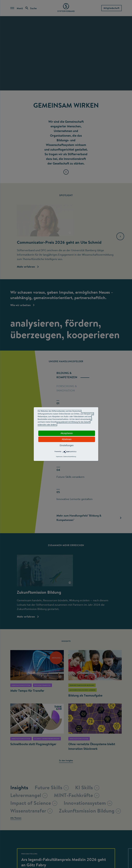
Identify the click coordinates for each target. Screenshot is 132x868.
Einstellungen (67, 445)
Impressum (59, 457)
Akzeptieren (67, 433)
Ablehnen (67, 439)
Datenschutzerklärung (70, 457)
